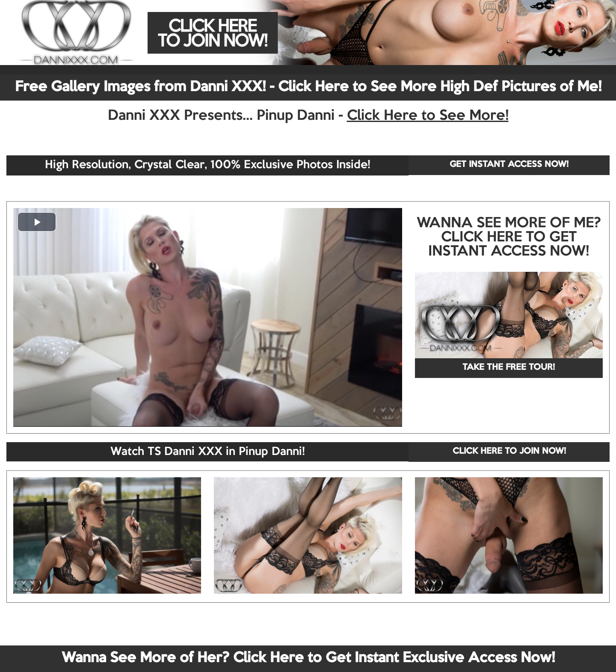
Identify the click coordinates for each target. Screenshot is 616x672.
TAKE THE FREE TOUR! (509, 368)
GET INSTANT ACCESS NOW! (509, 165)
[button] (37, 222)
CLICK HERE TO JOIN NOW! (509, 452)
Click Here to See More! (428, 116)
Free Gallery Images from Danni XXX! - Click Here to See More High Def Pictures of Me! (308, 87)
